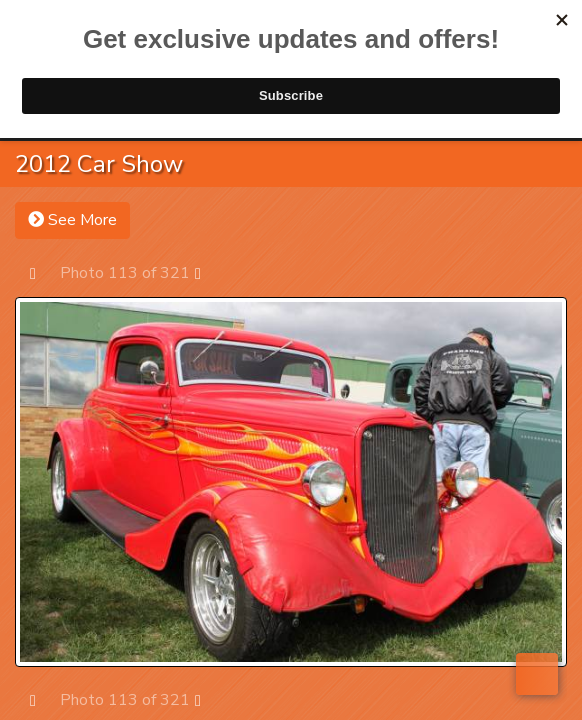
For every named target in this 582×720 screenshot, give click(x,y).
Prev (42, 272)
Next (207, 272)
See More (72, 220)
